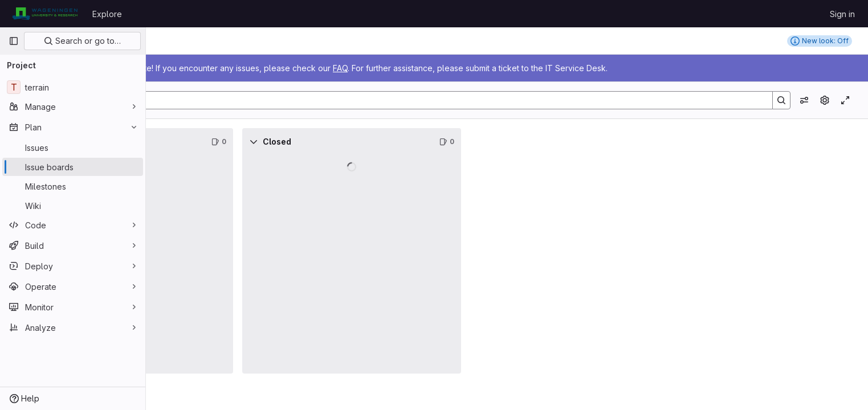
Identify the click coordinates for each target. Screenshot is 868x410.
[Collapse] (171, 142)
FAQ (486, 68)
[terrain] (73, 87)
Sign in (842, 14)
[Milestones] (73, 186)
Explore (107, 14)
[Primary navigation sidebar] (14, 41)
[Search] (500, 100)
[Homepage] (45, 14)
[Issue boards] (73, 167)
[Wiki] (73, 206)
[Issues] (73, 147)
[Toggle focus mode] (845, 100)
